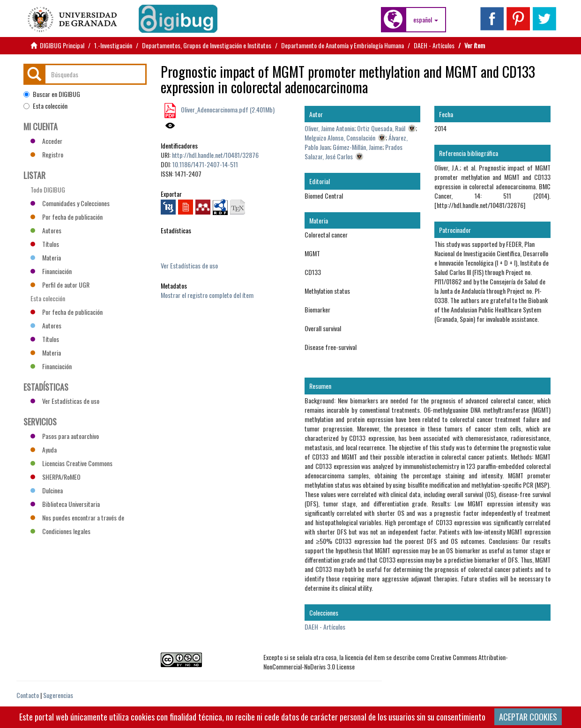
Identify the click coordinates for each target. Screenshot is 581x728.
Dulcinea (47, 490)
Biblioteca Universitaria (65, 504)
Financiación (51, 271)
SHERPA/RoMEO (56, 477)
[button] (426, 20)
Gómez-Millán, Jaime (358, 147)
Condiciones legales (60, 531)
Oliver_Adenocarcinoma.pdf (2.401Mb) (227, 109)
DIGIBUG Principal (62, 45)
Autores (46, 230)
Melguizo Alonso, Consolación (340, 137)
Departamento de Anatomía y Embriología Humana (343, 45)
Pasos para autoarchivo (65, 436)
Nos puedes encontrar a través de (77, 517)
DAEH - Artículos (434, 45)
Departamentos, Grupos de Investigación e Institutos (207, 45)
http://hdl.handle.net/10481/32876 (215, 155)
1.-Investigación (113, 45)
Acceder (46, 141)
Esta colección (45, 106)
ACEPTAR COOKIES (528, 717)
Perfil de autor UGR (60, 285)
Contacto (28, 695)
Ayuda (44, 449)
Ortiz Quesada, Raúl (381, 128)
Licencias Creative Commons (71, 463)
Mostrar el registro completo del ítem (207, 295)
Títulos (45, 244)
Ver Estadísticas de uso (189, 265)
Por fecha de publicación (67, 217)
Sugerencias (58, 695)
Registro (47, 154)
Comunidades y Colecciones (70, 203)
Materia (46, 257)
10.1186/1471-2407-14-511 (205, 164)
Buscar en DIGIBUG (52, 94)
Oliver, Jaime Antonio (329, 128)
